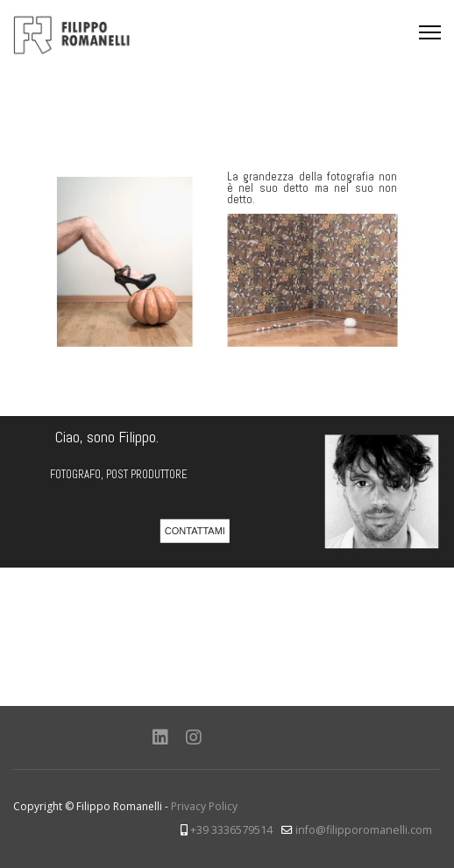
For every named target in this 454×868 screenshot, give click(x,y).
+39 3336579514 (231, 830)
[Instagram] (194, 737)
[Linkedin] (160, 737)
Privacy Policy (204, 806)
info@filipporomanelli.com (364, 830)
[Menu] (430, 32)
